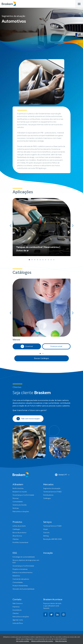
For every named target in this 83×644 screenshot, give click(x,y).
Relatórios (16, 576)
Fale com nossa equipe (28, 419)
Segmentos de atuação (52, 488)
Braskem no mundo (20, 492)
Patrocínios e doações (21, 512)
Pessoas (16, 498)
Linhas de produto (19, 526)
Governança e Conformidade (23, 495)
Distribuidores (48, 495)
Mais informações (61, 641)
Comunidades (18, 502)
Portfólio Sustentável (20, 543)
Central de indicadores (21, 579)
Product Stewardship (20, 586)
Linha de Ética (18, 623)
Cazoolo (46, 533)
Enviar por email (56, 346)
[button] (29, 260)
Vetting (46, 536)
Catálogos (47, 498)
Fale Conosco (18, 604)
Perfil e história (18, 488)
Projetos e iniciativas (20, 569)
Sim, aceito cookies (23, 641)
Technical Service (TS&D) (52, 492)
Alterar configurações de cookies (42, 641)
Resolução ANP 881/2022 (53, 539)
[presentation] (11, 226)
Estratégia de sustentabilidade (24, 557)
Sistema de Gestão (20, 505)
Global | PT (61, 475)
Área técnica (17, 536)
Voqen (46, 529)
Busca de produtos (20, 533)
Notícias (16, 508)
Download (27, 346)
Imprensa (16, 607)
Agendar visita (18, 620)
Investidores (17, 610)
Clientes (16, 539)
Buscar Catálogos (42, 358)
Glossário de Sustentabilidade (24, 589)
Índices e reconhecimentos (23, 573)
